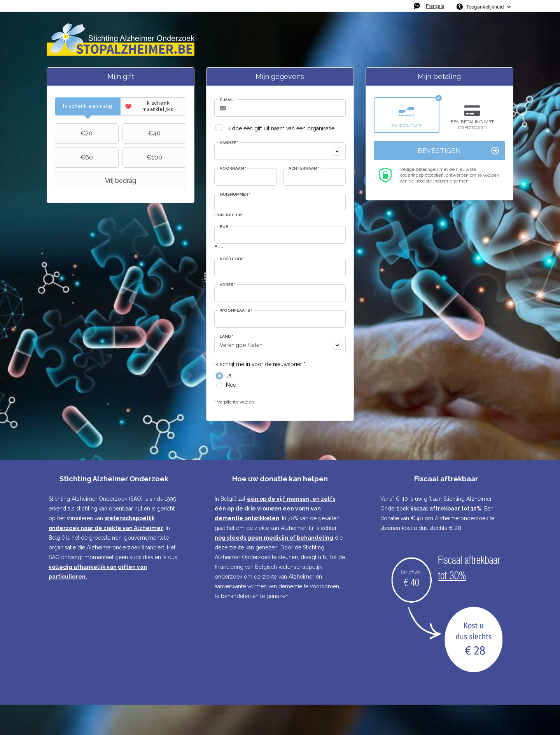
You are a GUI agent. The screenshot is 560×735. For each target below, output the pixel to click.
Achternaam (304, 168)
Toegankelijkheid (485, 7)
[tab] (88, 106)
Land (226, 336)
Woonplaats (236, 310)
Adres (227, 285)
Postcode (233, 259)
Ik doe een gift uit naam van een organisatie (280, 128)
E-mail (228, 100)
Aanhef (229, 143)
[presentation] (88, 106)
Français (435, 6)
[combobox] (280, 151)
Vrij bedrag (96, 181)
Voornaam (233, 168)
